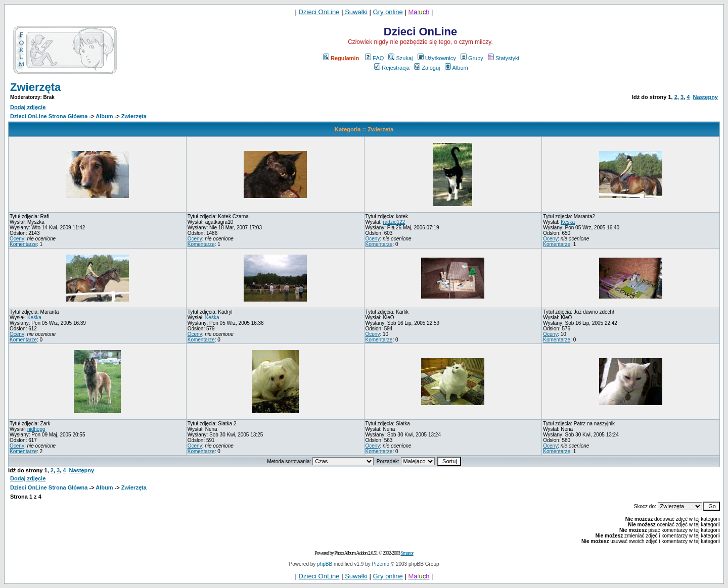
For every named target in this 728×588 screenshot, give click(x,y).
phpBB (325, 564)
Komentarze (23, 244)
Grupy (472, 58)
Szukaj (400, 58)
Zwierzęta (35, 87)
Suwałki (355, 12)
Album (457, 68)
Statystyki (504, 58)
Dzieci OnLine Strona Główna (49, 116)
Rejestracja (392, 68)
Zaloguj (427, 68)
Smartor (407, 553)
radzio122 (394, 222)
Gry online (388, 12)
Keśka (568, 222)
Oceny (17, 239)
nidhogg (36, 429)
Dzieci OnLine (319, 12)
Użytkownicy (437, 58)
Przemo (381, 564)
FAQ (374, 58)
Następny (705, 97)
